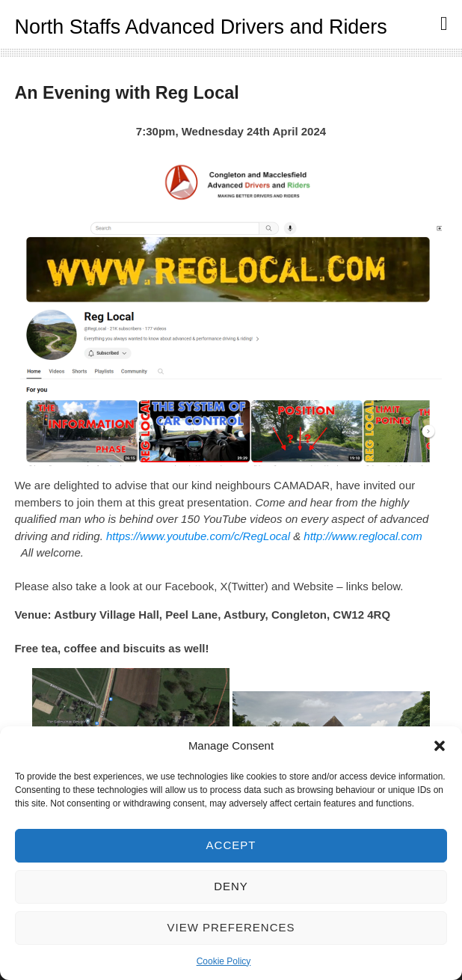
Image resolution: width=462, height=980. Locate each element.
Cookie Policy (224, 961)
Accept (231, 845)
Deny (231, 886)
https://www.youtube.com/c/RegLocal (198, 536)
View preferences (231, 927)
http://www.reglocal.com (363, 536)
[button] (440, 746)
